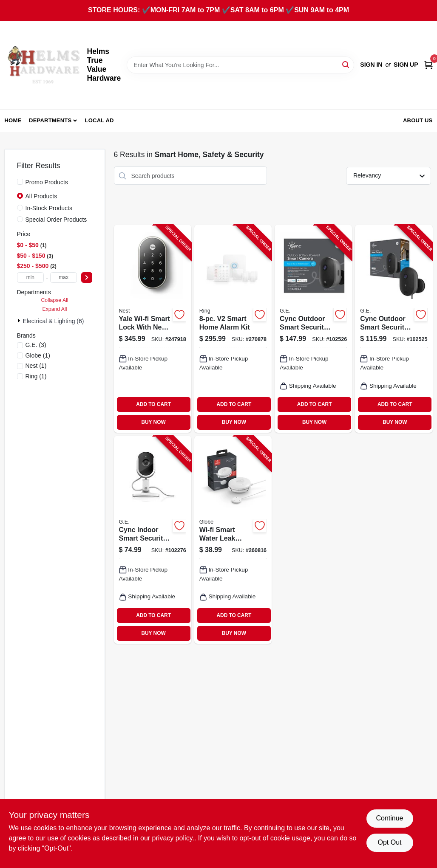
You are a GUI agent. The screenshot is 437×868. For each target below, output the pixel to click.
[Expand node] (20, 321)
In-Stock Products (49, 208)
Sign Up (406, 65)
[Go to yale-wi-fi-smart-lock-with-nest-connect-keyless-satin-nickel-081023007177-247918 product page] (153, 329)
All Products (41, 196)
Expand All (55, 309)
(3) (36, 345)
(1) (38, 355)
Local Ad (99, 120)
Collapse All (54, 300)
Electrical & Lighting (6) (54, 321)
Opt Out (389, 842)
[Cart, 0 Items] (428, 65)
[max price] (64, 278)
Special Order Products (56, 220)
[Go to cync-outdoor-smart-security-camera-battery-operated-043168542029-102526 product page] (313, 329)
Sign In (371, 65)
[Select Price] (87, 278)
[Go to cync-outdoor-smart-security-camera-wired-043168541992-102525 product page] (394, 329)
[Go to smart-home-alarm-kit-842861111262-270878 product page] (233, 329)
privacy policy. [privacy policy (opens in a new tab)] (173, 838)
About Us (418, 120)
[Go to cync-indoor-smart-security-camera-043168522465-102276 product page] (153, 540)
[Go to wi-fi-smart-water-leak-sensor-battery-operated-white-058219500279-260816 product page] (233, 540)
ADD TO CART (153, 404)
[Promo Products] (20, 182)
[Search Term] (240, 65)
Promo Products (47, 182)
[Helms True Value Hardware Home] (43, 65)
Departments (50, 120)
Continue (389, 818)
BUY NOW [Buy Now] (153, 422)
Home (13, 120)
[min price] (31, 278)
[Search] (346, 64)
